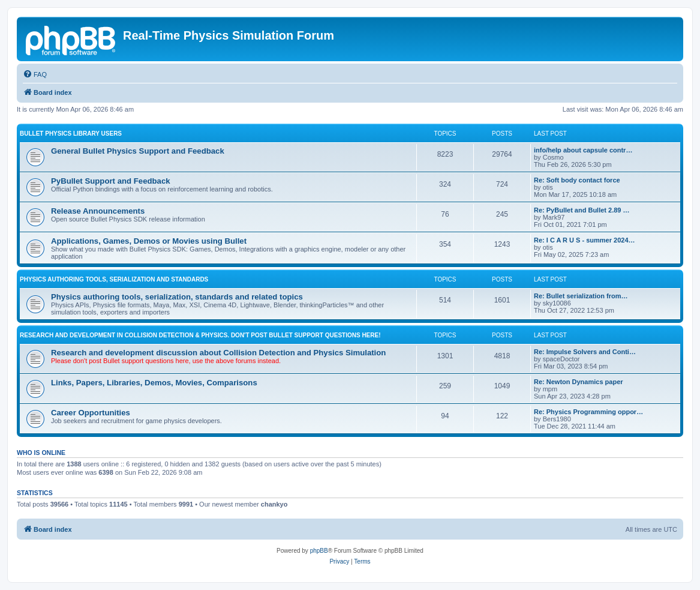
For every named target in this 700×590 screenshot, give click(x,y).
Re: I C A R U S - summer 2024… (585, 240)
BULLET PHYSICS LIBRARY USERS (71, 134)
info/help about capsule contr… (583, 150)
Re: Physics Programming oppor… (588, 412)
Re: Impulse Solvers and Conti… (585, 352)
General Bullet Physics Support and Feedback (138, 151)
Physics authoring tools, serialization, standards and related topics (177, 297)
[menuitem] (35, 74)
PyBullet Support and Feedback (111, 181)
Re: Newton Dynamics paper (579, 382)
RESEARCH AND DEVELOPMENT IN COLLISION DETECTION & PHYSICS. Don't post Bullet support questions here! (200, 335)
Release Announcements (98, 211)
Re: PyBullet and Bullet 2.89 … (582, 210)
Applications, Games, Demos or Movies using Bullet (149, 241)
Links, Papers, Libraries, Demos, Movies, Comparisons (154, 383)
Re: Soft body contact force (577, 180)
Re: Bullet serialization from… (581, 296)
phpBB (319, 551)
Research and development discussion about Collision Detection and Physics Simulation (218, 353)
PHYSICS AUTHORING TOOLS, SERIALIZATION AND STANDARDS (114, 279)
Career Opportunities (91, 413)
